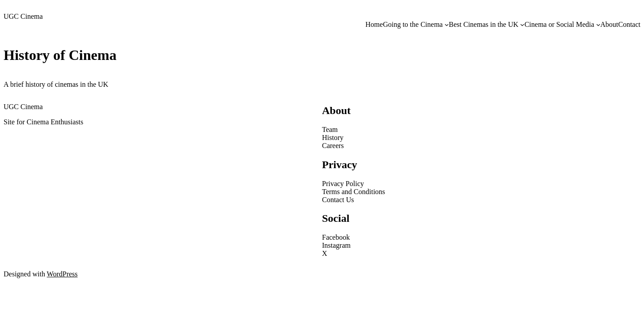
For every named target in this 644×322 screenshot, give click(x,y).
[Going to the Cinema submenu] (447, 25)
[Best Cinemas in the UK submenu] (522, 25)
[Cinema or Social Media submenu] (598, 25)
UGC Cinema (23, 16)
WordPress (62, 274)
